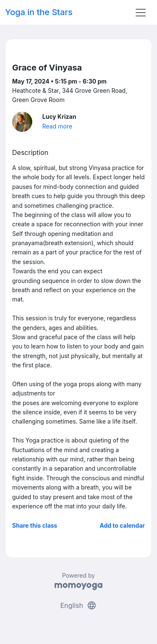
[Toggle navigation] (141, 13)
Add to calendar (122, 525)
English (78, 605)
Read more (57, 126)
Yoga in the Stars (39, 12)
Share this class (35, 525)
